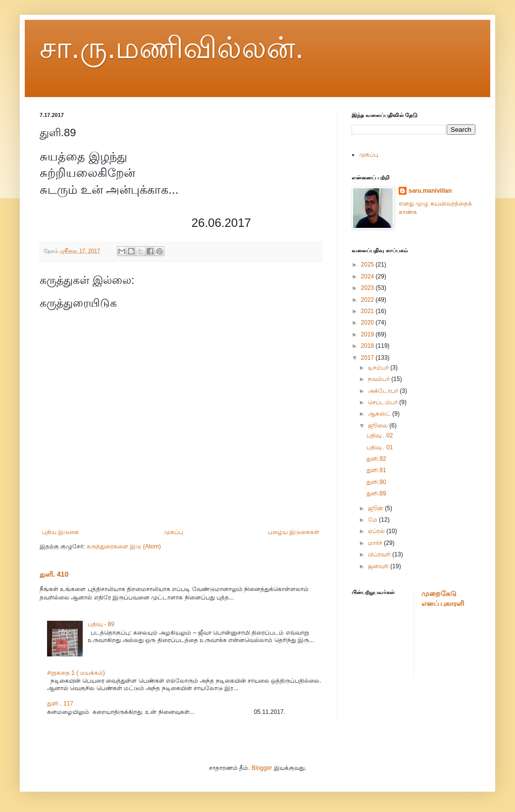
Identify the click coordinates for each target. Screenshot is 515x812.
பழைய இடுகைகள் (294, 532)
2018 (368, 346)
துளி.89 (376, 493)
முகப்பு (174, 532)
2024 (368, 276)
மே (373, 520)
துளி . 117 (60, 704)
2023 (368, 288)
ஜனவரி (379, 566)
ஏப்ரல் (377, 531)
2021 (368, 311)
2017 (368, 358)
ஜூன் (376, 508)
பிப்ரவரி (380, 554)
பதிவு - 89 (101, 624)
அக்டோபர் (384, 391)
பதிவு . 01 (380, 447)
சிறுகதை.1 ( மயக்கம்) (76, 673)
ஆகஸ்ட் (380, 414)
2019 (368, 334)
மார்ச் (376, 543)
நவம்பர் (380, 379)
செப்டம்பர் (384, 402)
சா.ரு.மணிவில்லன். (172, 48)
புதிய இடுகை (60, 532)
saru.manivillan (430, 191)
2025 (368, 265)
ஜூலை (379, 426)
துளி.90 (376, 482)
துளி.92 (376, 459)
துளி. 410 (54, 574)
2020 (368, 323)
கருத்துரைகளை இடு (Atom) (124, 546)
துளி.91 (376, 470)
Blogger (262, 768)
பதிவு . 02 (380, 435)
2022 (368, 300)
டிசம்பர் (379, 368)
